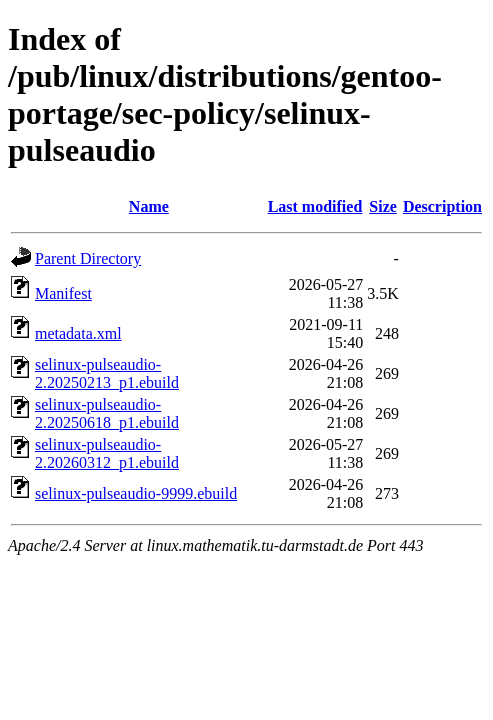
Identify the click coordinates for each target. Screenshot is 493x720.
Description (442, 206)
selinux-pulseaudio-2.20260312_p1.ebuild (107, 453)
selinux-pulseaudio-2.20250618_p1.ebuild (107, 413)
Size (383, 206)
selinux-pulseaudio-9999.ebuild (136, 493)
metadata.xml (78, 333)
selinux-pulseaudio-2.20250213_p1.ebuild (107, 373)
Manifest (63, 293)
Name (149, 206)
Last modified (315, 206)
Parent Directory (88, 258)
